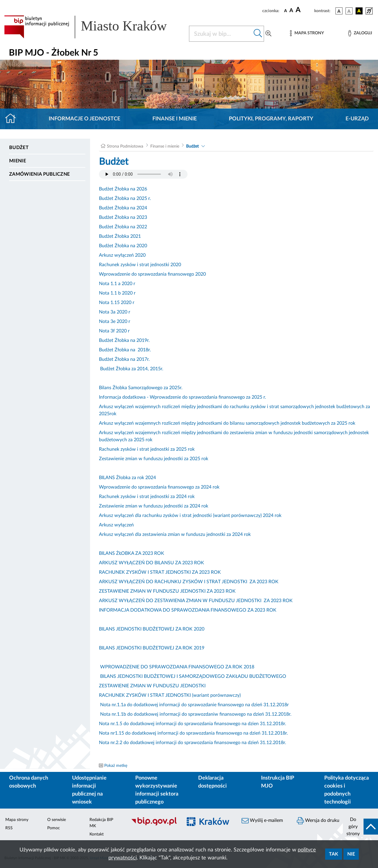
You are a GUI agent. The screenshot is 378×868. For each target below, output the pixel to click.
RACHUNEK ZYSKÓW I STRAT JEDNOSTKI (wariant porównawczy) (170, 695)
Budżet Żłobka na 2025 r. (125, 198)
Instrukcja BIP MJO (277, 782)
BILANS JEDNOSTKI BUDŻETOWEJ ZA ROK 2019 (152, 648)
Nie (351, 854)
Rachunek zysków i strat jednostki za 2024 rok (147, 497)
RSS (9, 828)
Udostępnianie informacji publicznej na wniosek (89, 790)
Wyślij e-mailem (262, 821)
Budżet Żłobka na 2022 (123, 227)
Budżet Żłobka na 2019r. (124, 340)
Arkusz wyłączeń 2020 (122, 255)
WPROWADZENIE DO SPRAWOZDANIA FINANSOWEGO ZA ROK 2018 (177, 667)
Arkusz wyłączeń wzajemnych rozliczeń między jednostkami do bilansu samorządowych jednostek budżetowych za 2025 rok (227, 423)
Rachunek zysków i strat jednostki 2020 (140, 265)
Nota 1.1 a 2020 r (117, 284)
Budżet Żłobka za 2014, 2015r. (132, 369)
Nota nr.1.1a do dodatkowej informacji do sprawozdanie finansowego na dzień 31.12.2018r (194, 705)
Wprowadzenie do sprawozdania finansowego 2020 (152, 274)
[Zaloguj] (360, 33)
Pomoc (54, 828)
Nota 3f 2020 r (114, 331)
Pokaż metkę (116, 766)
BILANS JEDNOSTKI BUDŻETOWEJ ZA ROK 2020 (152, 629)
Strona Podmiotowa (125, 146)
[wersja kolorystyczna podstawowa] (339, 11)
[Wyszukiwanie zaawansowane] (268, 34)
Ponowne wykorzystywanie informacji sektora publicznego (157, 790)
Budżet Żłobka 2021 (120, 236)
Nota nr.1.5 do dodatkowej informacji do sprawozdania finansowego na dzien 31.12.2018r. (193, 724)
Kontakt (97, 834)
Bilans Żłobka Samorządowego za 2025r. (141, 388)
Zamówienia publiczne (39, 174)
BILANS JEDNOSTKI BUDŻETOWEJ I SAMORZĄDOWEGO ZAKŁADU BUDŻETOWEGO (193, 676)
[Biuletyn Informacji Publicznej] (154, 825)
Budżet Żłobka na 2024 (123, 208)
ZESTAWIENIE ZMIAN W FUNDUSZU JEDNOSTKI (152, 686)
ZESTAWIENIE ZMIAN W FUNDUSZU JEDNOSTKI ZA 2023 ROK (167, 591)
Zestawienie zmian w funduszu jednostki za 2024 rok (154, 506)
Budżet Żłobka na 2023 (123, 217)
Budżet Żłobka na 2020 (123, 246)
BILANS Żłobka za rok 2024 (127, 478)
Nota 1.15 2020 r (117, 303)
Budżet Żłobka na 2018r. (125, 350)
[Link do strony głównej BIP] (93, 27)
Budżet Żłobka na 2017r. (124, 359)
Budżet (19, 148)
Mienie (18, 161)
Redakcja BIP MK (101, 823)
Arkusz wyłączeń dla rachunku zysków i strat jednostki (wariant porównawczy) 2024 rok (190, 515)
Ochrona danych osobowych (29, 782)
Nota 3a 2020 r (115, 312)
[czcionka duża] (304, 10)
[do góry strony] (360, 827)
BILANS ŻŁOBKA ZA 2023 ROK (132, 553)
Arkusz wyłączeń (116, 525)
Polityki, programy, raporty (271, 119)
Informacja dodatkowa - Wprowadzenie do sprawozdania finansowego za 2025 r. (183, 397)
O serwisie (57, 820)
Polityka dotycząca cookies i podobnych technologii (347, 790)
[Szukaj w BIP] (221, 34)
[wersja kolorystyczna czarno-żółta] (359, 11)
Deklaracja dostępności (212, 782)
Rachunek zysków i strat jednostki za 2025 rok (147, 449)
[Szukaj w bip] (258, 34)
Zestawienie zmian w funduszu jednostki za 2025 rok (154, 459)
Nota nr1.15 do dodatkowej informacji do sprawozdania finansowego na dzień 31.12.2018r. (193, 733)
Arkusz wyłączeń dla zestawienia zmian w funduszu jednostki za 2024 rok (175, 534)
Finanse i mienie (175, 119)
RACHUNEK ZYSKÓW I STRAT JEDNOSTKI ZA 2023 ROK (160, 572)
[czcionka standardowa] (286, 11)
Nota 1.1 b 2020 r (117, 293)
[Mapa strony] (307, 33)
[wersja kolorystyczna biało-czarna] (349, 11)
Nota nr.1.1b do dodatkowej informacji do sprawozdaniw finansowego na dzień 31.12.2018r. (195, 714)
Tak (334, 854)
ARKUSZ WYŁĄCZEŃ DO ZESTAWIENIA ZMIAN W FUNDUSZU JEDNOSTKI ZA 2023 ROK (196, 601)
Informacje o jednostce (84, 119)
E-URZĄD (357, 119)
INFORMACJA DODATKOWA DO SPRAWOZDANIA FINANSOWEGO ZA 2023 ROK (188, 610)
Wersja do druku (318, 821)
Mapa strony (17, 820)
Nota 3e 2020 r (115, 321)
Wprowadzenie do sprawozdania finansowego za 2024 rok (159, 487)
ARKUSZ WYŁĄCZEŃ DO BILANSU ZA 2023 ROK (151, 563)
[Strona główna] (13, 119)
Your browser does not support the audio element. (143, 174)
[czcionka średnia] (291, 11)
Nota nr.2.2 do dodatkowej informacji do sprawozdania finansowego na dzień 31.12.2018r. (193, 743)
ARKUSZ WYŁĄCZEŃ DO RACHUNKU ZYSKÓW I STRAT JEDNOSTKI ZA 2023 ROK (189, 582)
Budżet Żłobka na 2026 (123, 189)
